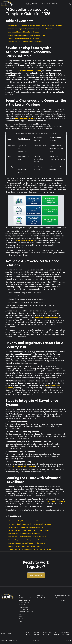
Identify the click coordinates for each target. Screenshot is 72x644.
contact (55, 3)
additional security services (46, 318)
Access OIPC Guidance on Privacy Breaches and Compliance (30, 549)
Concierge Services (26, 598)
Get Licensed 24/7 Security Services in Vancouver (26, 521)
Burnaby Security (37, 633)
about (43, 3)
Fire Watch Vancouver (66, 633)
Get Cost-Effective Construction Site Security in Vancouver (30, 524)
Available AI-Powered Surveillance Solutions (24, 32)
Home (28, 3)
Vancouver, (41, 595)
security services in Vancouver (28, 71)
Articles (22, 614)
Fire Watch (29, 4)
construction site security (24, 240)
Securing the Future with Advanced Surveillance (25, 41)
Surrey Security (29, 633)
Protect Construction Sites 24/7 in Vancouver (25, 533)
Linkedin (36, 640)
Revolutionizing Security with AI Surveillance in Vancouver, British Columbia (35, 26)
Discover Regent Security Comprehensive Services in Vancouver (31, 540)
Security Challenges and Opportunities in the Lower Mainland (30, 29)
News (21, 617)
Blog (21, 619)
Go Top (67, 640)
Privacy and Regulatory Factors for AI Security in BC (27, 35)
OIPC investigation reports (23, 466)
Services (35, 3)
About (22, 595)
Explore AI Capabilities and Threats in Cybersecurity (27, 543)
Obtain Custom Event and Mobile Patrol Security (26, 527)
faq (49, 3)
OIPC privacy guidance (55, 501)
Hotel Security (24, 607)
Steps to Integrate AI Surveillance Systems (24, 38)
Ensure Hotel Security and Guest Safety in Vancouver (27, 537)
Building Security (25, 600)
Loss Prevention (25, 610)
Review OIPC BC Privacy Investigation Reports (25, 546)
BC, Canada (41, 598)
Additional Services (26, 612)
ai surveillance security (25, 118)
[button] (35, 3)
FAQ (21, 621)
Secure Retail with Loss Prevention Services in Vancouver (29, 530)
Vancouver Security (47, 633)
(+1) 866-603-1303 (60, 600)
